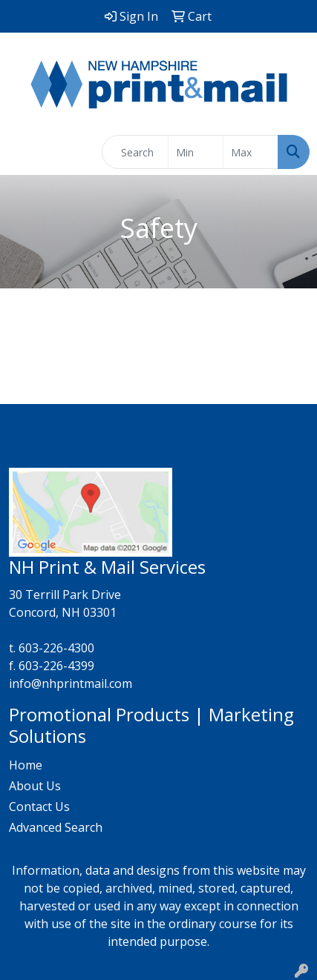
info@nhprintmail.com (71, 683)
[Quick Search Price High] (251, 152)
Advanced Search (56, 827)
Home (26, 765)
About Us (35, 786)
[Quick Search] (135, 152)
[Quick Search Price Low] (196, 152)
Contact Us (39, 807)
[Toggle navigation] (23, 152)
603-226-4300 (56, 648)
